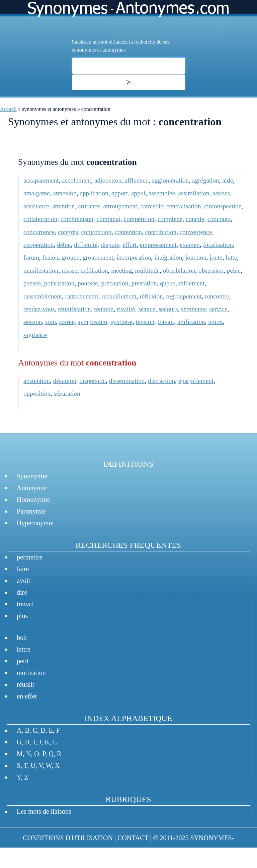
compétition (139, 219)
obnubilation (179, 271)
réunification (74, 309)
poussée (88, 283)
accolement (76, 180)
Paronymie (31, 511)
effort (130, 245)
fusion (51, 257)
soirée (67, 322)
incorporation (134, 257)
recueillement (119, 296)
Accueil (8, 109)
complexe (170, 219)
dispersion (93, 381)
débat (64, 245)
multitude (148, 271)
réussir (26, 684)
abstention (37, 381)
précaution (115, 283)
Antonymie (32, 488)
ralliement (192, 283)
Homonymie (33, 499)
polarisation (59, 283)
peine (234, 271)
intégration (168, 257)
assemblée (162, 193)
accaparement (41, 180)
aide (228, 180)
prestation (144, 283)
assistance (36, 206)
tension (145, 322)
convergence (196, 232)
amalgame (37, 193)
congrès (68, 232)
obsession (211, 271)
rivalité (126, 309)
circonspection (223, 206)
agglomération (170, 180)
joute (216, 257)
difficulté (86, 245)
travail (166, 322)
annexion (65, 193)
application (94, 193)
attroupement (120, 206)
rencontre (217, 296)
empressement (158, 245)
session (33, 322)
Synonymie (32, 476)
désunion (64, 381)
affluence (137, 180)
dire (22, 592)
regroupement (184, 296)
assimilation (194, 193)
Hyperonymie (35, 523)
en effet (27, 696)
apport (120, 193)
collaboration (40, 219)
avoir (24, 581)
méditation (94, 271)
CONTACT (133, 838)
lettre (24, 649)
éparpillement (196, 381)
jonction (196, 257)
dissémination (127, 381)
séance (147, 309)
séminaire (194, 309)
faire (23, 569)
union (216, 322)
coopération (39, 245)
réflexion (151, 296)
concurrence (39, 232)
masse (69, 271)
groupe (70, 257)
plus (22, 616)
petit (23, 661)
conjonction (97, 232)
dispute (110, 245)
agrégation (206, 180)
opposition (37, 393)
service (218, 309)
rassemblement (43, 296)
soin (51, 322)
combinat (108, 219)
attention (63, 206)
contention (128, 232)
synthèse (121, 322)
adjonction (108, 180)
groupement (98, 257)
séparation (67, 393)
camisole (152, 206)
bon (22, 638)
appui (138, 193)
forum (31, 257)
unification (191, 322)
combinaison (77, 219)
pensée (32, 283)
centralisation (184, 206)
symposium (93, 322)
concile (195, 219)
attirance (89, 206)
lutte (231, 257)
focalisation (218, 245)
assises (221, 193)
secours (168, 309)
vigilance (35, 335)
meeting (121, 271)
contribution (161, 232)
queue (168, 283)
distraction (161, 381)
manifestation (41, 271)
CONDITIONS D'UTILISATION (68, 838)
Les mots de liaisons (44, 811)
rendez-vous (39, 309)
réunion (104, 309)
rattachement (82, 296)
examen (190, 245)
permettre (30, 557)
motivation (31, 673)
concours (219, 219)
